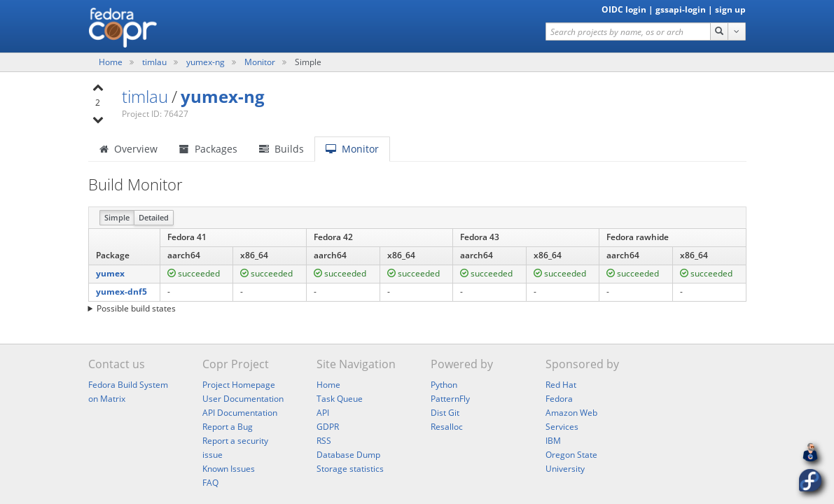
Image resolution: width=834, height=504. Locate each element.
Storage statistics (350, 469)
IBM (553, 441)
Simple (117, 217)
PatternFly (450, 399)
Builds (282, 149)
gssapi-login (681, 9)
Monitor (260, 62)
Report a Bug (228, 427)
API (323, 413)
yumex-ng (207, 62)
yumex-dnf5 (121, 292)
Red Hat (561, 385)
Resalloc (447, 427)
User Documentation (243, 399)
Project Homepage (239, 385)
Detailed (154, 217)
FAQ (210, 483)
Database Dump (348, 455)
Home (112, 62)
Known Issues (229, 469)
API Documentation (240, 413)
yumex (110, 273)
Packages (208, 149)
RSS (324, 441)
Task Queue (340, 399)
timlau (155, 62)
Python (444, 385)
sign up (730, 9)
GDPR (328, 427)
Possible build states (136, 308)
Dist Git (445, 413)
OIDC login (624, 9)
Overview (128, 149)
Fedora (559, 399)
